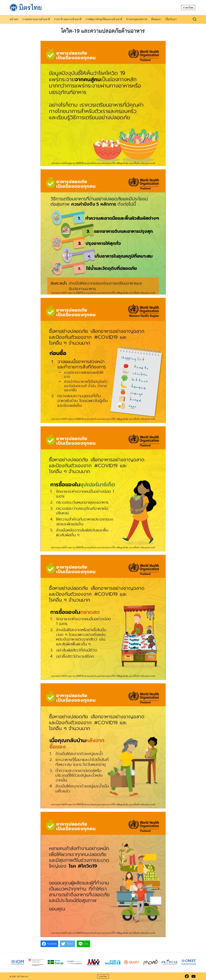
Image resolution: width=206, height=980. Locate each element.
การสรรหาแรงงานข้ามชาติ (36, 19)
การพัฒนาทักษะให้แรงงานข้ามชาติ (104, 19)
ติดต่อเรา (156, 19)
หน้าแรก (14, 19)
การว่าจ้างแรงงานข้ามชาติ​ (68, 19)
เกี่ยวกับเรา (171, 19)
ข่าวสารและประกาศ (137, 19)
